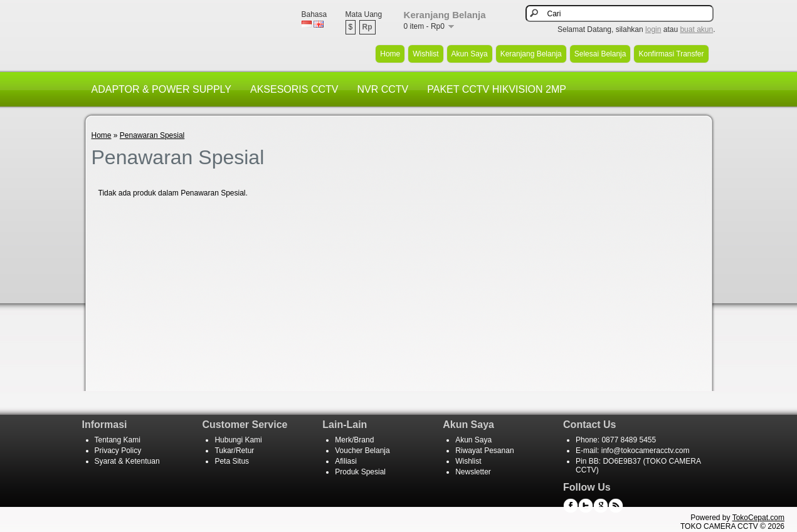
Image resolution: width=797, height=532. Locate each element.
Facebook (571, 506)
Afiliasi (346, 461)
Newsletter (473, 472)
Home (390, 54)
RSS (616, 506)
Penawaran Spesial (152, 135)
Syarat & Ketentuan (127, 461)
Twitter (586, 506)
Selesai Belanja (600, 54)
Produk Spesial (360, 472)
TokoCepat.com (758, 518)
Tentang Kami (118, 440)
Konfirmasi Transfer (671, 54)
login (653, 29)
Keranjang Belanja (531, 54)
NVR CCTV (383, 89)
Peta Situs (232, 461)
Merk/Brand (354, 440)
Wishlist (425, 54)
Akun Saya (470, 54)
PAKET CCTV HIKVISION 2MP (497, 89)
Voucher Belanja (362, 451)
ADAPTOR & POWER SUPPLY (161, 89)
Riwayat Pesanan (484, 451)
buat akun (696, 29)
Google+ (601, 506)
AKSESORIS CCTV (294, 89)
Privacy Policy (118, 451)
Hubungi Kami (238, 440)
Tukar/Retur (234, 451)
